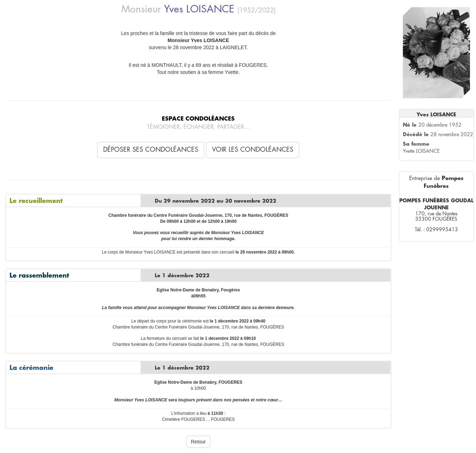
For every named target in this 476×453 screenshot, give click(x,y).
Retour (198, 442)
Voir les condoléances (253, 150)
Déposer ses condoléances (151, 150)
